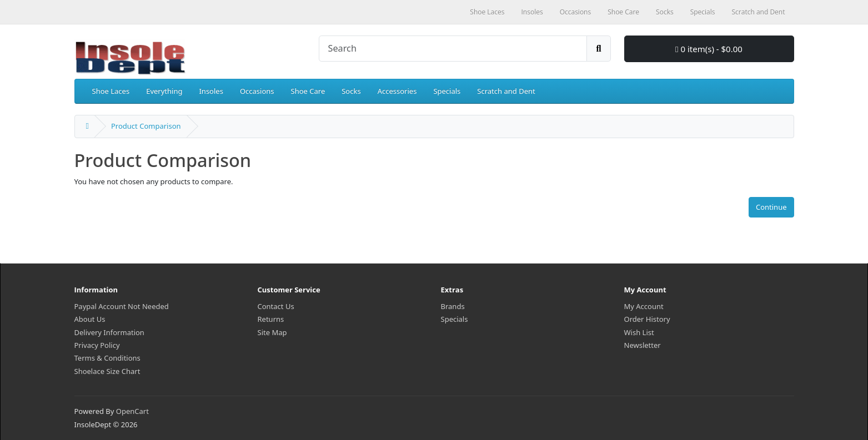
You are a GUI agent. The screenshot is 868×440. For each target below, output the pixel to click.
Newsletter (643, 345)
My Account (644, 306)
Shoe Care (308, 91)
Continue (771, 207)
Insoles (211, 91)
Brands (453, 306)
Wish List (639, 332)
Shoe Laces (111, 91)
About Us (90, 319)
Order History (647, 319)
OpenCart (132, 411)
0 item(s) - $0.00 (709, 49)
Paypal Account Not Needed (122, 306)
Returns (271, 319)
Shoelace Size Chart (107, 371)
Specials (447, 91)
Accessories (397, 91)
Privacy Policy (97, 345)
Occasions (257, 91)
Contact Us (276, 306)
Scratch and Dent (506, 91)
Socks (351, 91)
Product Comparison (146, 126)
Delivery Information (109, 332)
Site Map (272, 332)
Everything (164, 91)
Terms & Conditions (107, 358)
